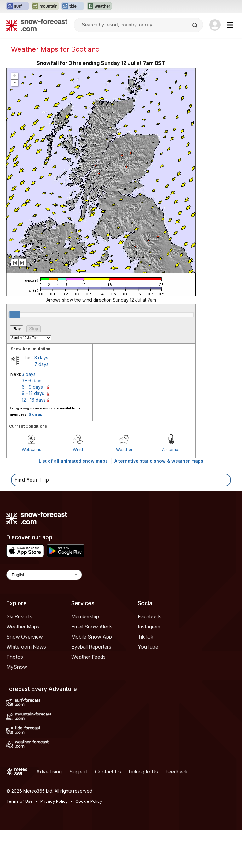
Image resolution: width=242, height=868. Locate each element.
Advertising (49, 772)
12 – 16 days (34, 400)
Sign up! (36, 414)
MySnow (17, 667)
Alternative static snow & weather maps (159, 461)
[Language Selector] (44, 575)
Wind (78, 449)
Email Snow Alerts (92, 627)
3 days (41, 358)
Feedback (177, 772)
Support (78, 772)
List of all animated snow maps (73, 461)
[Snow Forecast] (37, 25)
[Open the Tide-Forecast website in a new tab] (73, 6)
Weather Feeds (88, 657)
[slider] (14, 315)
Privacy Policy (54, 801)
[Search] (195, 25)
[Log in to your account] (215, 25)
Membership (85, 616)
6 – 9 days (32, 387)
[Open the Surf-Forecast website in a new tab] (18, 6)
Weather (124, 449)
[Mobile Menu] (230, 25)
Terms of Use (20, 801)
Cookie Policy (89, 801)
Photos (15, 657)
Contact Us (108, 772)
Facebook (149, 616)
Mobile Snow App (92, 637)
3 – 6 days (32, 381)
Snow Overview (25, 637)
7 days (41, 364)
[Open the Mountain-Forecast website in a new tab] (45, 6)
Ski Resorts (19, 616)
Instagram (149, 627)
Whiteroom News (26, 647)
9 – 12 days (33, 393)
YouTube (148, 647)
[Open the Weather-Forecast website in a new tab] (99, 6)
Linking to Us (143, 772)
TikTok (145, 637)
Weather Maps (23, 627)
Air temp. (171, 449)
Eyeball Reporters (91, 647)
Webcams (32, 449)
